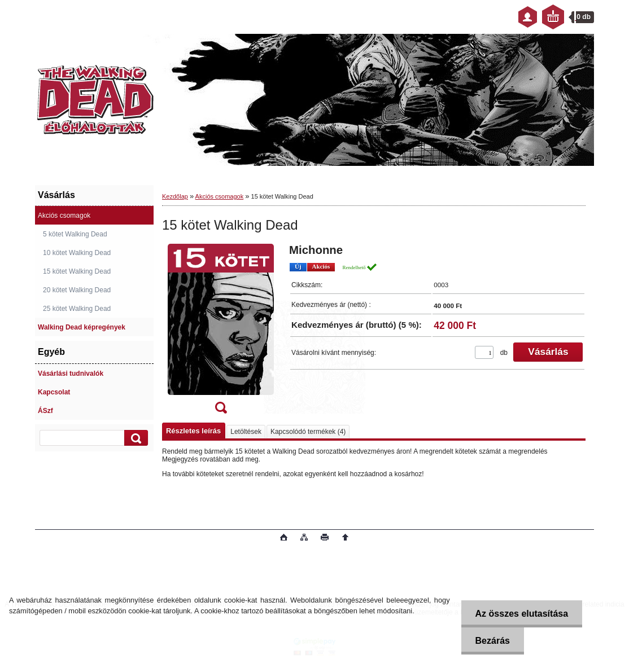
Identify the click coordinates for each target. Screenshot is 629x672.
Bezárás (493, 641)
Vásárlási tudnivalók (71, 374)
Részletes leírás (193, 431)
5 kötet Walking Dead (75, 234)
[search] (134, 438)
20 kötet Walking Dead (77, 290)
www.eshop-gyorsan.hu (125, 538)
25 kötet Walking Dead (77, 309)
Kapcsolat (54, 392)
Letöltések (246, 432)
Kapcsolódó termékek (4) (308, 432)
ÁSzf (45, 411)
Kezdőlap (175, 196)
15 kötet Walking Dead (77, 271)
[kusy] (484, 352)
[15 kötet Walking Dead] (221, 332)
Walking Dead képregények (82, 327)
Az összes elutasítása (522, 614)
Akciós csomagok (64, 216)
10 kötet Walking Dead (77, 253)
